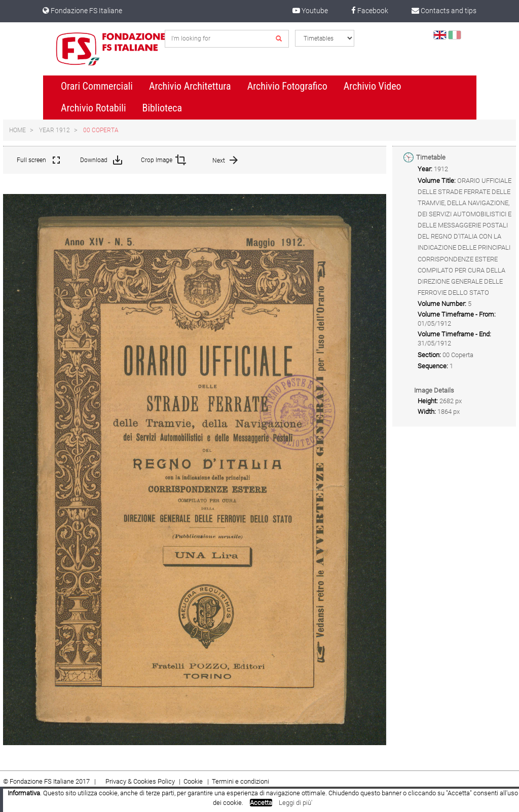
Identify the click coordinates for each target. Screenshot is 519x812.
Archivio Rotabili (94, 108)
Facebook (370, 11)
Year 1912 (54, 130)
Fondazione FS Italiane (82, 11)
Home (17, 130)
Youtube (310, 11)
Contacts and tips (444, 11)
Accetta (261, 803)
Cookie (194, 781)
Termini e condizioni (240, 781)
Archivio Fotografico (287, 86)
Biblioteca (162, 108)
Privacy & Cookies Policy (140, 781)
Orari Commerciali (97, 86)
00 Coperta (101, 130)
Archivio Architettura (190, 86)
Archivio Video (373, 86)
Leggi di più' (295, 803)
